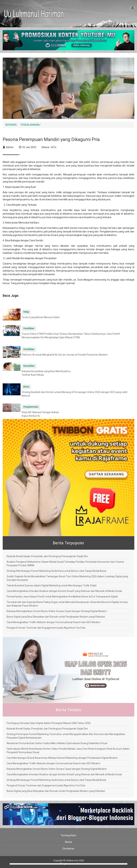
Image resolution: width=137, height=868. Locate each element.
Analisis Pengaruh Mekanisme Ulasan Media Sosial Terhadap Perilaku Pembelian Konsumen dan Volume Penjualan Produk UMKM (65, 564)
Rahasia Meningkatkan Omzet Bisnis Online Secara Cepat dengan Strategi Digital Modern (57, 611)
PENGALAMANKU (31, 125)
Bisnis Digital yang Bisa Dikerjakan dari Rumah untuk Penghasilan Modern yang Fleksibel (56, 617)
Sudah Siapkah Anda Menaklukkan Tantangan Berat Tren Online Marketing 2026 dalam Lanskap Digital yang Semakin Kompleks (67, 578)
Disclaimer (68, 849)
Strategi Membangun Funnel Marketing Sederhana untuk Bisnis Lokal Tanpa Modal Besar (57, 571)
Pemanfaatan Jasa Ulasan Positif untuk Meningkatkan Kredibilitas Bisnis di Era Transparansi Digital (62, 597)
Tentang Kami (68, 835)
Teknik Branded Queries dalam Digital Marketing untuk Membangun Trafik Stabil (51, 585)
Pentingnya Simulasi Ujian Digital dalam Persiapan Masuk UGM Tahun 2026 (49, 723)
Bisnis (26, 387)
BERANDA (11, 125)
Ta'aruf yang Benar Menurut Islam (41, 317)
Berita (68, 842)
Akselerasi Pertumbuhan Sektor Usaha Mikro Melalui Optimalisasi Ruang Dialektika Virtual (57, 743)
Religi (26, 312)
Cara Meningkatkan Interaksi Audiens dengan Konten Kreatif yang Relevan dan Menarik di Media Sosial (64, 591)
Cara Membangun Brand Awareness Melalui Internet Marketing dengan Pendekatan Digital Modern (62, 758)
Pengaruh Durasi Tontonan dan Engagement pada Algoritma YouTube (46, 628)
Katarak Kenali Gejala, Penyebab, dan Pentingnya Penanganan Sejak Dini (47, 556)
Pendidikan (29, 328)
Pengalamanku (31, 407)
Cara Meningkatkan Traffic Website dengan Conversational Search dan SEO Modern (54, 622)
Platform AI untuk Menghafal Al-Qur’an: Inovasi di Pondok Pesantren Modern (65, 355)
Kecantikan (29, 366)
